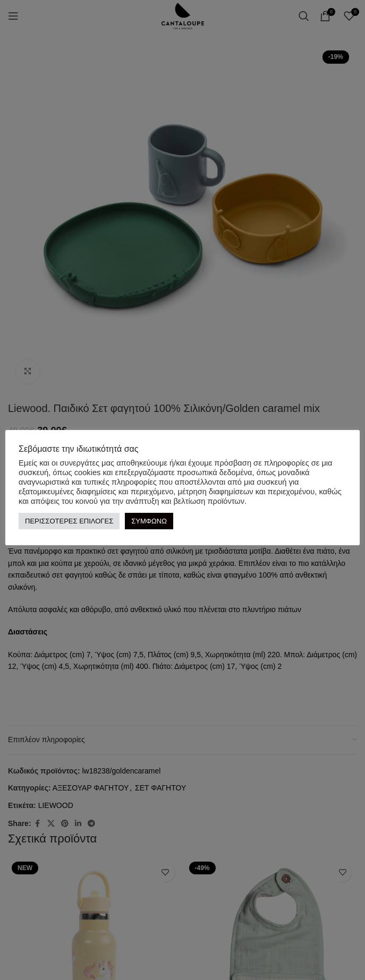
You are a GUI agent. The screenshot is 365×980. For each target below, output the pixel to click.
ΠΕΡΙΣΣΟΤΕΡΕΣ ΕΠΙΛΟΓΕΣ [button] (69, 521)
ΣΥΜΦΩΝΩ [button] (149, 521)
